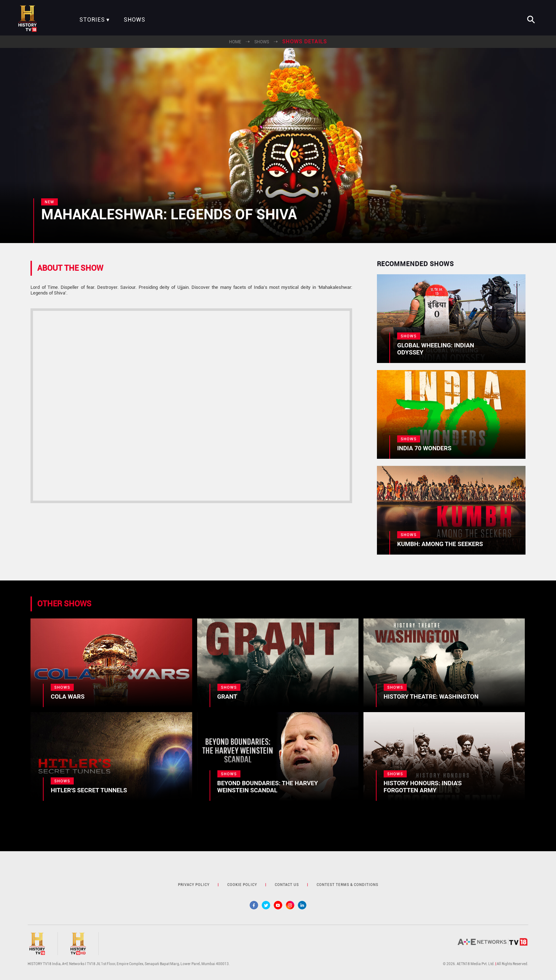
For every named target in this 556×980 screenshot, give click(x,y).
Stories (92, 20)
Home (235, 42)
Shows (135, 20)
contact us (287, 885)
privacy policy (194, 885)
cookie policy (242, 885)
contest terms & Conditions (347, 885)
